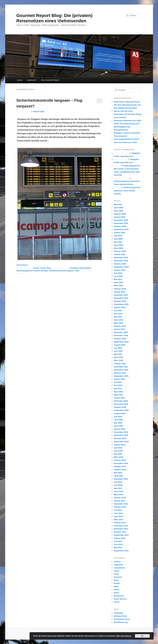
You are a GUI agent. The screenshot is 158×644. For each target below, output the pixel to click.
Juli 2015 (118, 482)
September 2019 (121, 442)
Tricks (117, 602)
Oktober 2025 (120, 226)
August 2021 (120, 379)
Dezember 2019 (121, 432)
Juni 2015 (118, 485)
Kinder (117, 583)
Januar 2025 (119, 254)
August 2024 (120, 270)
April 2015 (119, 491)
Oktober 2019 (120, 438)
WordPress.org (121, 622)
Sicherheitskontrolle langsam (61, 271)
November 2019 (121, 435)
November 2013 (121, 529)
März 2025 (119, 248)
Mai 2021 (118, 389)
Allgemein (119, 565)
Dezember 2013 (121, 526)
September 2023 (121, 304)
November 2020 (121, 404)
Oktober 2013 (120, 532)
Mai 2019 (118, 454)
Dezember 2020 (121, 401)
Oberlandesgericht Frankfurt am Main (32, 271)
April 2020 (119, 426)
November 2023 (121, 298)
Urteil (77, 271)
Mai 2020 (118, 423)
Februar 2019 (120, 460)
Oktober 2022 (120, 339)
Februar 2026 (120, 214)
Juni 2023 (118, 314)
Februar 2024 (120, 289)
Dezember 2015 (121, 479)
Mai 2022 (118, 354)
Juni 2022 (118, 351)
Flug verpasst (85, 268)
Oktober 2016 (120, 470)
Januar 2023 (119, 329)
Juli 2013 (118, 541)
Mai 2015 (118, 488)
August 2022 (120, 345)
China (117, 571)
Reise (49, 268)
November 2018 (121, 463)
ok (142, 636)
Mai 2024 (118, 279)
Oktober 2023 (120, 301)
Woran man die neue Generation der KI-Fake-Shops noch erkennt (128, 114)
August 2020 (120, 414)
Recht (43, 268)
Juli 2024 (118, 273)
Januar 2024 (119, 292)
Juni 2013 (118, 544)
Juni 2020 (118, 420)
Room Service (120, 599)
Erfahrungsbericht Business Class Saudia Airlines (127, 190)
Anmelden (119, 613)
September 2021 (121, 376)
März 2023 (119, 323)
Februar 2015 (120, 498)
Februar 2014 (120, 523)
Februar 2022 (120, 364)
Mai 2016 (118, 473)
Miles (116, 587)
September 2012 (121, 551)
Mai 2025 (118, 242)
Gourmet (118, 577)
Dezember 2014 (121, 504)
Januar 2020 (119, 429)
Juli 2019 (118, 448)
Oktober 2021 (120, 373)
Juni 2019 (118, 451)
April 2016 (119, 476)
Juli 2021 (118, 382)
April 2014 (119, 516)
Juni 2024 (118, 276)
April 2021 (119, 392)
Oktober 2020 (120, 407)
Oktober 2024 (120, 264)
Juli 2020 (118, 417)
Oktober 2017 (120, 467)
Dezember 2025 (121, 220)
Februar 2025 (120, 251)
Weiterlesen (24, 265)
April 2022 (119, 357)
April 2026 (119, 208)
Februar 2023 (120, 326)
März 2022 (119, 360)
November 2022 (121, 335)
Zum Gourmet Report (50, 80)
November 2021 (121, 370)
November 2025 (121, 223)
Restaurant (119, 596)
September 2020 (121, 410)
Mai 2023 (118, 317)
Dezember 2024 (121, 257)
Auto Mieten (119, 568)
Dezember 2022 (121, 332)
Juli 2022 (118, 348)
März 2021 (119, 395)
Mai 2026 (118, 205)
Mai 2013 (118, 548)
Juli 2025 (118, 236)
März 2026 (119, 211)
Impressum (32, 80)
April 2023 (119, 320)
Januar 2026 (119, 217)
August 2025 (120, 233)
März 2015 (119, 495)
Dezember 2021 (121, 367)
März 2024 (119, 286)
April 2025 (119, 245)
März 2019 (119, 457)
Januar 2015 (119, 501)
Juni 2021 (118, 385)
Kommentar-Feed (122, 619)
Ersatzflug (74, 268)
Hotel (116, 580)
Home (20, 80)
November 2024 (121, 261)
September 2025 (121, 229)
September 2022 (121, 342)
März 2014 (119, 519)
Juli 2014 (118, 510)
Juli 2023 (118, 310)
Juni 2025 (118, 239)
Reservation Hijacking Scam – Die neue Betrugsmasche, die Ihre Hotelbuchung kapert (128, 105)
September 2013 (121, 535)
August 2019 (120, 445)
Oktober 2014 (120, 507)
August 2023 (120, 307)
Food (116, 574)
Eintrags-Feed (120, 616)
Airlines (36, 268)
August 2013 (120, 538)
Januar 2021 (119, 398)
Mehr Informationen (124, 636)
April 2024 (119, 282)
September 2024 (121, 267)
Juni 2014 (118, 513)
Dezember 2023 (121, 295)
